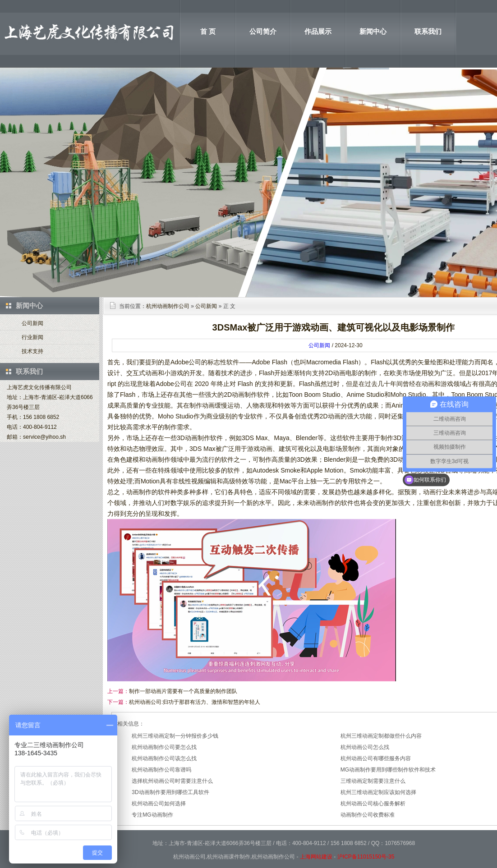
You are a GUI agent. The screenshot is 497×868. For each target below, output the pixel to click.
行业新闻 (32, 337)
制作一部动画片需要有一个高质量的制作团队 (183, 691)
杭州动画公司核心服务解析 (373, 804)
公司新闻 (32, 323)
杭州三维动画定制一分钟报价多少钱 (175, 736)
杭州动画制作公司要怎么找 (164, 747)
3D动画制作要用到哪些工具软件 (170, 792)
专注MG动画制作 (152, 815)
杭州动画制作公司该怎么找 (164, 758)
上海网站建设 (316, 857)
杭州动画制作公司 (168, 306)
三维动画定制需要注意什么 (373, 781)
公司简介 (263, 31)
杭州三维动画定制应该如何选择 (378, 792)
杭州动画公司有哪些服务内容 (376, 758)
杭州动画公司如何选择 (159, 804)
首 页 (208, 31)
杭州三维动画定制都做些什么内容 (381, 736)
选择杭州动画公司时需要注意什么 (172, 781)
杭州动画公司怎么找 (365, 747)
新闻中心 (373, 31)
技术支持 (32, 351)
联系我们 (428, 31)
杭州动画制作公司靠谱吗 (161, 770)
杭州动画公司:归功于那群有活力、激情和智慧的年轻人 (195, 702)
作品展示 (318, 31)
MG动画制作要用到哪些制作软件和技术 (388, 770)
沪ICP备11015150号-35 (366, 857)
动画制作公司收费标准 (368, 815)
